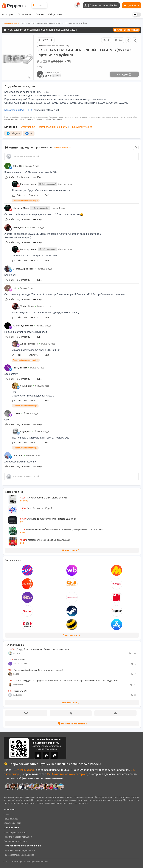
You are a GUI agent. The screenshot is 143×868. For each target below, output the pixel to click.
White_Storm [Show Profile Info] (20, 228)
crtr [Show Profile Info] (15, 288)
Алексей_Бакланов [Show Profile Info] (23, 326)
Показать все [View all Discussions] (71, 703)
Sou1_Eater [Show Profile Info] (26, 386)
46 (107, 40)
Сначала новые (62, 147)
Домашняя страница (10, 23)
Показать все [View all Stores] (72, 635)
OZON (40, 67)
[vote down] (39, 40)
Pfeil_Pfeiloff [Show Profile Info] (20, 368)
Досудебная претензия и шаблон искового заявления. (39, 649)
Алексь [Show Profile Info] (17, 413)
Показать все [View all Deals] (71, 550)
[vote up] (52, 40)
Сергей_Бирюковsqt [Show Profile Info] (24, 269)
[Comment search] (136, 147)
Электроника (28, 127)
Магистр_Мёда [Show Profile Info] (28, 184)
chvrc (48, 76)
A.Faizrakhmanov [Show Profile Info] (29, 344)
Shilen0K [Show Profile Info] (17, 166)
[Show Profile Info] (8, 166)
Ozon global (17, 660)
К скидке (124, 74)
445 (119, 40)
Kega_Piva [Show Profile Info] (26, 431)
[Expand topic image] (30, 77)
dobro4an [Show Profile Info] (18, 455)
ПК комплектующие (81, 127)
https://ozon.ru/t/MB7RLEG (19, 110)
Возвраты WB (18, 691)
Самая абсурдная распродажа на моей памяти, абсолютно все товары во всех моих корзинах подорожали (64, 681)
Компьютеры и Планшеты (53, 127)
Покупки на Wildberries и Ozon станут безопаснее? (36, 670)
